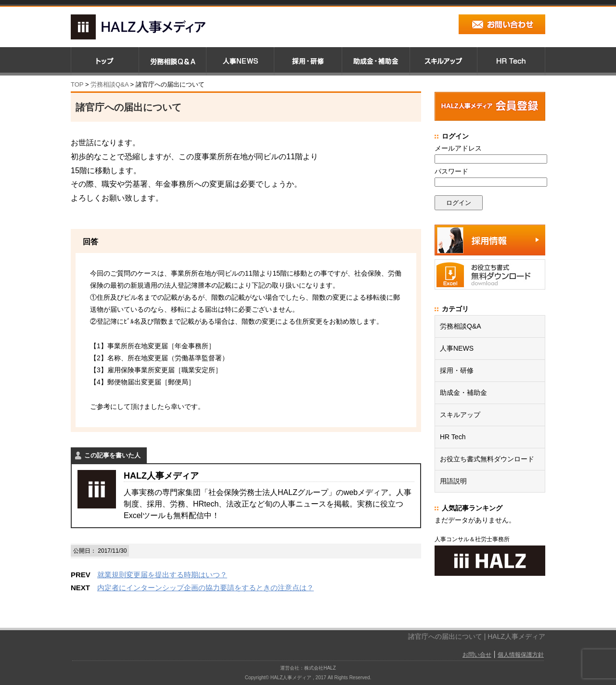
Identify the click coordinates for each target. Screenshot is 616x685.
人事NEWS (457, 348)
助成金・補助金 (463, 393)
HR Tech (453, 437)
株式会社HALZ (320, 668)
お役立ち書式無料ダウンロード (487, 459)
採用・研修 (457, 370)
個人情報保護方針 (521, 655)
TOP (77, 84)
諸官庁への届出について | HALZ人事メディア (477, 636)
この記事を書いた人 (112, 455)
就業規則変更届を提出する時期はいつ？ (162, 575)
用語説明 (453, 481)
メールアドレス (458, 148)
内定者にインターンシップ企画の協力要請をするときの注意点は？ (205, 588)
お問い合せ (477, 655)
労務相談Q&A (109, 84)
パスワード (451, 171)
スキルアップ (460, 415)
